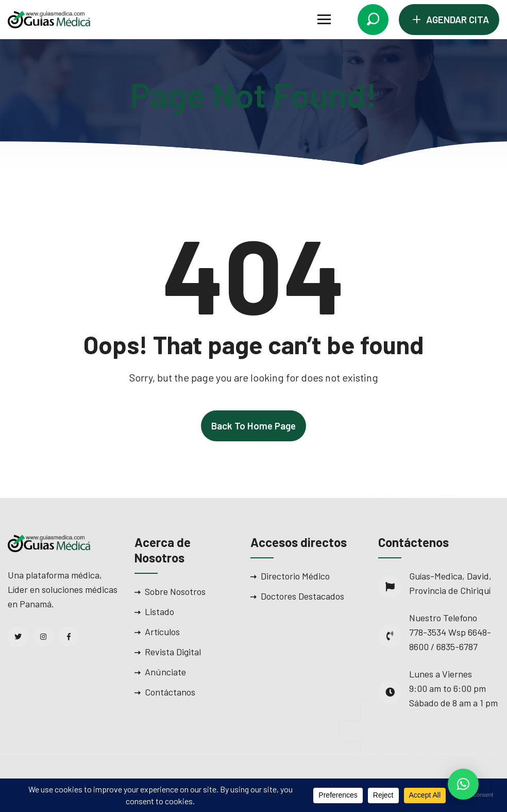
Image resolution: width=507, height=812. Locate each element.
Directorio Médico (295, 576)
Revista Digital (173, 652)
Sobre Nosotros (175, 591)
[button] (463, 784)
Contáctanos (170, 692)
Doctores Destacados (302, 596)
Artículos (162, 632)
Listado (159, 611)
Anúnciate (165, 672)
